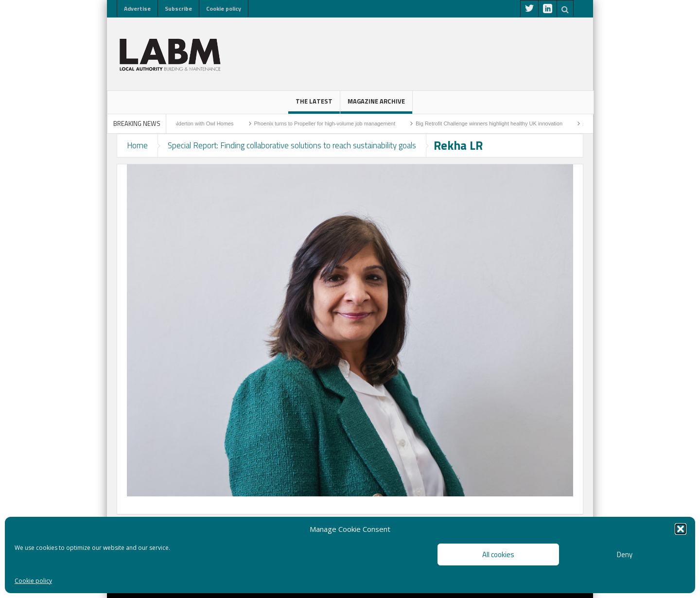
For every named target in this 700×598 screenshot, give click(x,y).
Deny (625, 554)
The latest (314, 105)
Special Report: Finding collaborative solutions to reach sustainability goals (292, 145)
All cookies (498, 554)
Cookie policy (33, 581)
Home (137, 145)
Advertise (137, 9)
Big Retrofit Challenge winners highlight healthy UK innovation (513, 123)
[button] (681, 529)
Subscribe (178, 9)
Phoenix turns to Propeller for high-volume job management (349, 123)
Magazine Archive (376, 105)
